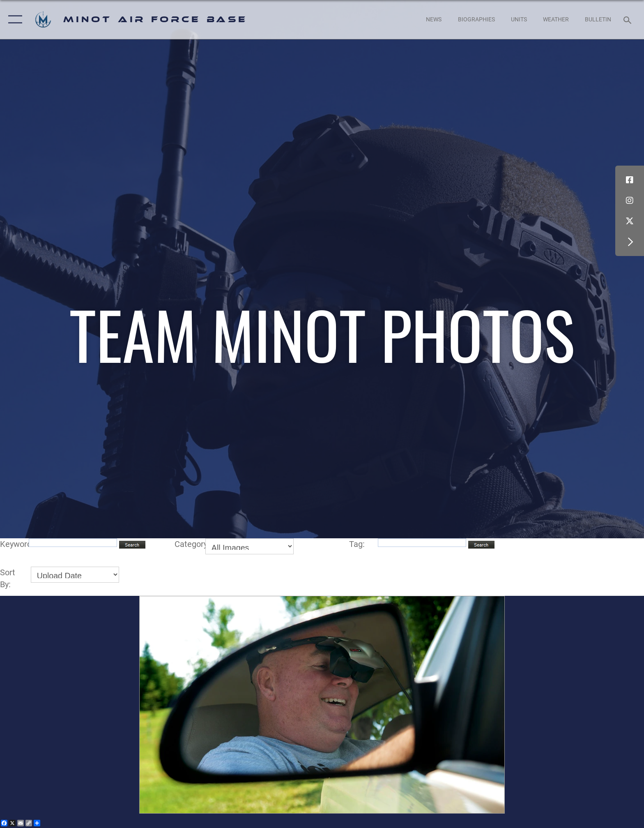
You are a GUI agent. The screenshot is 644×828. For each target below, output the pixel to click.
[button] (13, 20)
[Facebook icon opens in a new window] (630, 180)
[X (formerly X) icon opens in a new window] (630, 221)
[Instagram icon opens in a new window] (630, 201)
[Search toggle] (629, 20)
